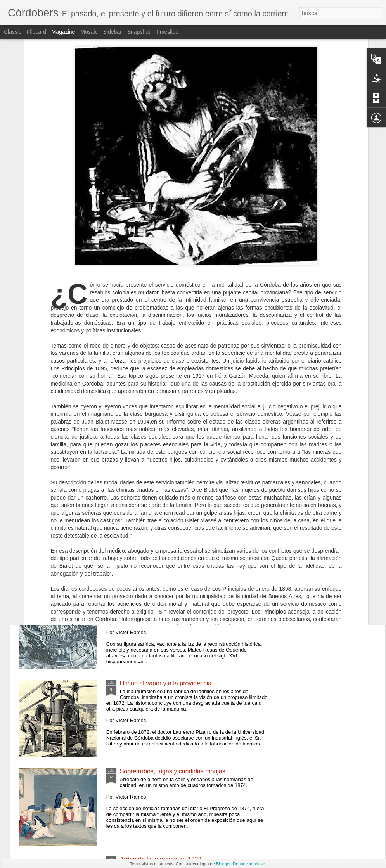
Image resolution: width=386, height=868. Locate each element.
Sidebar (113, 32)
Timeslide (167, 32)
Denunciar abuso (249, 864)
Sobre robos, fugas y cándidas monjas (173, 771)
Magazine (63, 32)
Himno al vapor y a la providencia (166, 683)
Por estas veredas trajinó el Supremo (171, 419)
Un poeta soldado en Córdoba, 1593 (170, 595)
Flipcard (36, 32)
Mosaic (89, 32)
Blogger (223, 864)
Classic (13, 32)
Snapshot (139, 32)
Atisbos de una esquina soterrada (166, 507)
